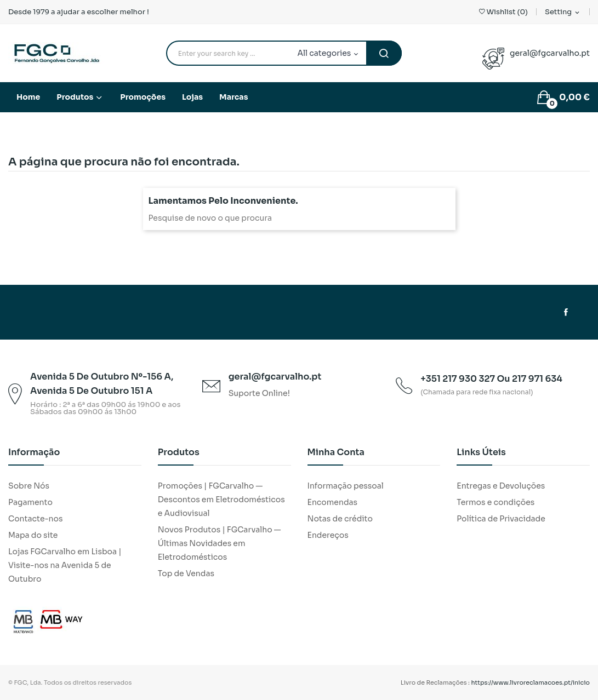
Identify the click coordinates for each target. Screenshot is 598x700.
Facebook (566, 312)
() (503, 12)
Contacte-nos (35, 519)
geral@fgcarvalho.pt (550, 53)
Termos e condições (496, 502)
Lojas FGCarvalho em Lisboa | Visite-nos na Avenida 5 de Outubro (65, 565)
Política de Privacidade (501, 519)
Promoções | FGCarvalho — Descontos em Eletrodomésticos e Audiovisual (221, 500)
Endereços (328, 535)
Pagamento (30, 502)
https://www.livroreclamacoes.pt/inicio (531, 682)
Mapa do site (33, 535)
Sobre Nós (29, 486)
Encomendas (333, 502)
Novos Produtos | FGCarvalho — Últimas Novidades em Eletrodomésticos (220, 543)
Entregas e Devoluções (501, 486)
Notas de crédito (340, 519)
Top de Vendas (186, 573)
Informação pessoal (346, 486)
